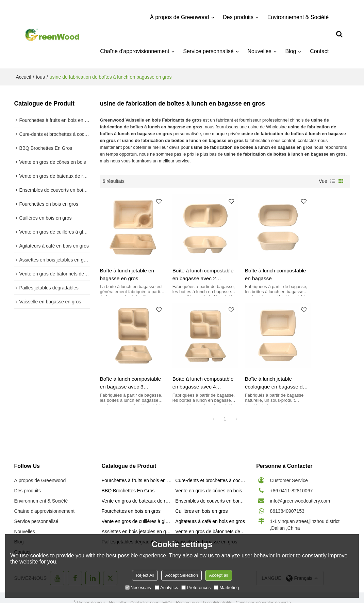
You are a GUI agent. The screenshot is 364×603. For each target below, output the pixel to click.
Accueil (23, 77)
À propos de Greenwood (180, 17)
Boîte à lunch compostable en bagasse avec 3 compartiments (311, 266)
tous (40, 77)
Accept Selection (181, 575)
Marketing (226, 588)
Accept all (218, 575)
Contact (320, 51)
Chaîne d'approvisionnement (135, 51)
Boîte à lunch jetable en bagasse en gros (127, 266)
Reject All (145, 575)
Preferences (196, 588)
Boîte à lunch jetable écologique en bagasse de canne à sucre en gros (191, 367)
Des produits (238, 17)
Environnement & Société (299, 17)
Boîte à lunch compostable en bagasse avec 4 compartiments (118, 367)
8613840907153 (287, 494)
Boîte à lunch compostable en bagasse (247, 266)
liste (333, 181)
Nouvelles (260, 51)
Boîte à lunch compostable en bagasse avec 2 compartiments (182, 266)
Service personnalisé (209, 51)
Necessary (138, 588)
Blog (291, 51)
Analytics (166, 588)
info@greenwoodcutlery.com (300, 484)
